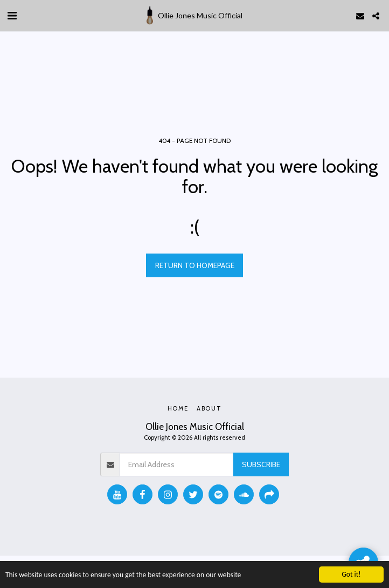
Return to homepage (195, 265)
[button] (12, 16)
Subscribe (261, 464)
